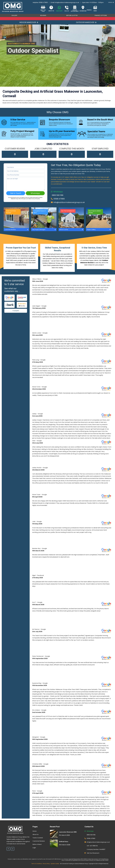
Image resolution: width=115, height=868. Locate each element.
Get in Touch (16, 193)
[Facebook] (8, 849)
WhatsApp (35, 193)
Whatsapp (58, 192)
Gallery (14, 15)
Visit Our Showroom (93, 853)
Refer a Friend (37, 844)
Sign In (111, 2)
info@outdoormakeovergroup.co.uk (67, 2)
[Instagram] (13, 849)
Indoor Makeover (29, 22)
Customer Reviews (39, 841)
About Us (36, 834)
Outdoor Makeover (86, 22)
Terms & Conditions (37, 864)
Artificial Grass (64, 842)
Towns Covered (38, 838)
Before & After (72, 15)
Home (35, 831)
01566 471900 (43, 2)
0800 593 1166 (58, 195)
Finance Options (101, 15)
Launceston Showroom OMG (68, 832)
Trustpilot (16, 311)
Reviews (43, 15)
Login (34, 848)
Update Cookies (55, 864)
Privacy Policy (46, 864)
